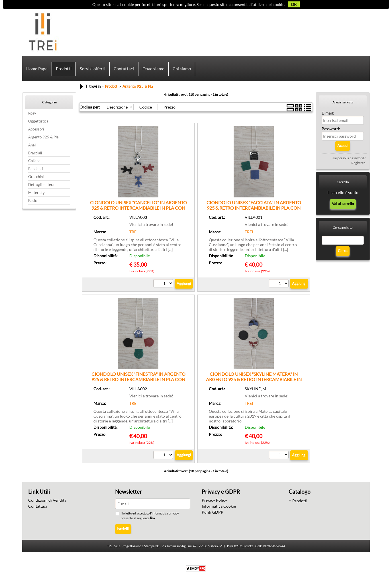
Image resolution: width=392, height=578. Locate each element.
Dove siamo (153, 69)
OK (294, 4)
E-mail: (328, 114)
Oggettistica (38, 123)
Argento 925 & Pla (43, 139)
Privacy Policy (214, 502)
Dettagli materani (43, 186)
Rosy (32, 115)
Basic (32, 202)
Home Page (37, 69)
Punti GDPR (213, 513)
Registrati (358, 164)
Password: (331, 130)
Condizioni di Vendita (47, 502)
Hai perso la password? (349, 159)
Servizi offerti (93, 69)
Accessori (36, 131)
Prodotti (64, 69)
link (153, 519)
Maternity (36, 194)
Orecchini (36, 178)
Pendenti (35, 170)
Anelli (33, 147)
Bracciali (35, 154)
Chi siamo (181, 69)
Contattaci (124, 69)
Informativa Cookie (219, 507)
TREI (133, 233)
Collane (34, 162)
